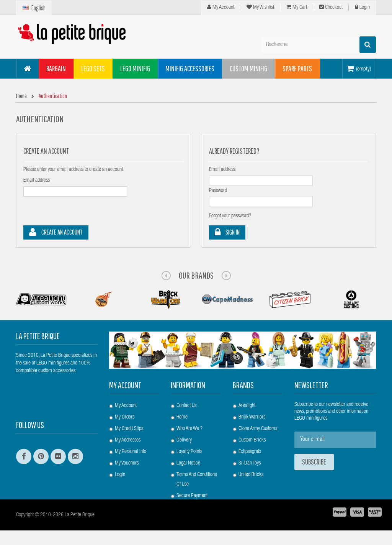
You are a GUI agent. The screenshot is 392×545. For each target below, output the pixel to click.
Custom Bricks (252, 440)
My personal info (131, 452)
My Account (221, 7)
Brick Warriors (252, 417)
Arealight (247, 406)
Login (362, 7)
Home (182, 417)
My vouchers (127, 463)
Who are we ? (189, 429)
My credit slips (129, 429)
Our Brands (196, 275)
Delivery (184, 440)
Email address (37, 181)
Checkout (331, 7)
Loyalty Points (189, 452)
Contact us (186, 406)
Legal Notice (188, 463)
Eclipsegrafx (250, 452)
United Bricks (251, 475)
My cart (297, 7)
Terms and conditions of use (197, 480)
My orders (125, 417)
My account (125, 385)
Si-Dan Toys (250, 463)
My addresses (128, 440)
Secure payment (192, 496)
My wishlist (260, 7)
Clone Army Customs (258, 429)
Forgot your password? (230, 216)
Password (218, 191)
